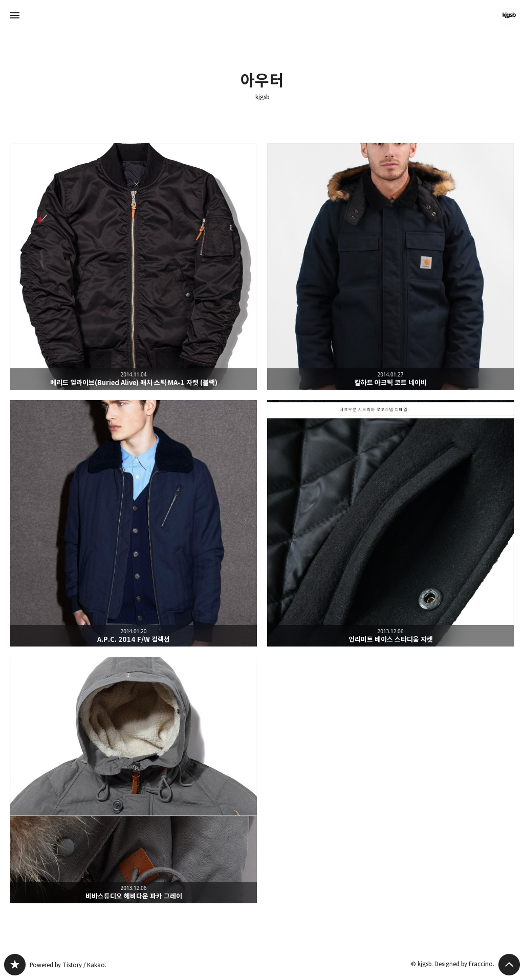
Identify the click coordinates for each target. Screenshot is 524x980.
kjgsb (262, 97)
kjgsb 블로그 (15, 965)
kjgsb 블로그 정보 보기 (509, 15)
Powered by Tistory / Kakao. (68, 965)
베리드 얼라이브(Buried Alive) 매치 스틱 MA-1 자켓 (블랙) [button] (134, 266)
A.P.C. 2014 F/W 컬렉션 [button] (134, 523)
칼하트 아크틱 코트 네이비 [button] (390, 266)
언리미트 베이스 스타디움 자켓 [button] (390, 523)
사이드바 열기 (15, 15)
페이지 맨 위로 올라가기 (509, 965)
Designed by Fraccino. (464, 964)
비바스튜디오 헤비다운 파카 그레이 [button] (134, 780)
